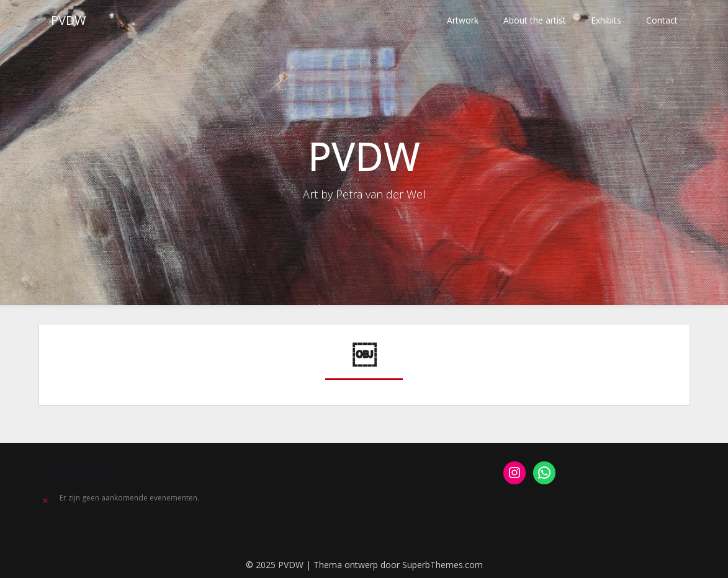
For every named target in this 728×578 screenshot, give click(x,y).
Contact (662, 20)
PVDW (68, 20)
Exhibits (606, 20)
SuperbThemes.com (443, 565)
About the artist (535, 20)
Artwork (463, 20)
